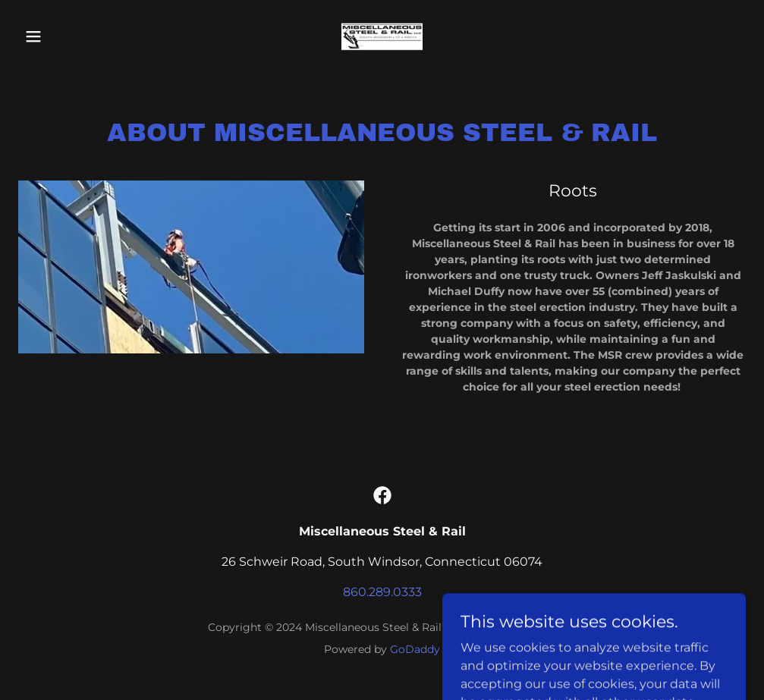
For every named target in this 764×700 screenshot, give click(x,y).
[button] (73, 36)
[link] (382, 36)
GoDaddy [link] (415, 649)
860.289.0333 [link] (382, 592)
